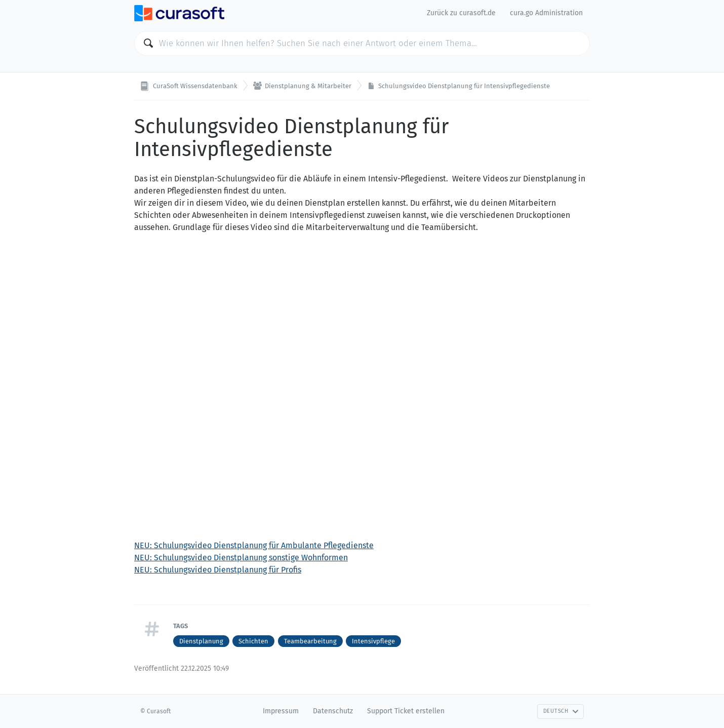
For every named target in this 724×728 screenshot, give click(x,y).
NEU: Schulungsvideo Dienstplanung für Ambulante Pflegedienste (254, 545)
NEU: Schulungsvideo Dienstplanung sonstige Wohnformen (241, 558)
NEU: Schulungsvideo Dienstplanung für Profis (218, 570)
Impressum (281, 711)
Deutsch (561, 711)
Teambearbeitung (310, 641)
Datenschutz (333, 711)
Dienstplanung (201, 641)
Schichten (253, 641)
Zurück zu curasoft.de (461, 13)
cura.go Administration (546, 13)
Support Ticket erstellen (406, 711)
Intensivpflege (373, 641)
